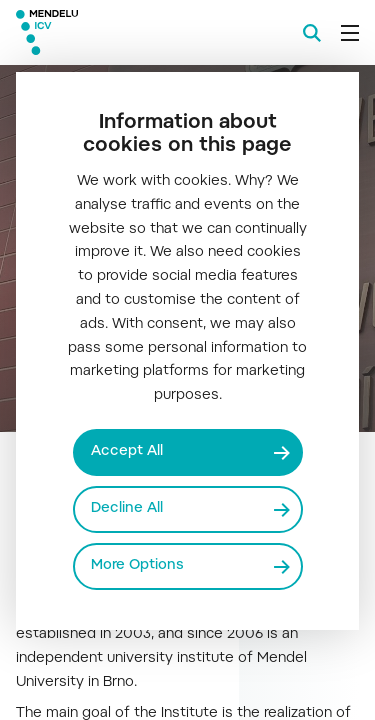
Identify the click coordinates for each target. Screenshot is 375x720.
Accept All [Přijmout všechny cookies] (127, 452)
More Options (137, 566)
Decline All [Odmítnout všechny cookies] (127, 509)
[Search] (312, 33)
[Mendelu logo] (116, 32)
